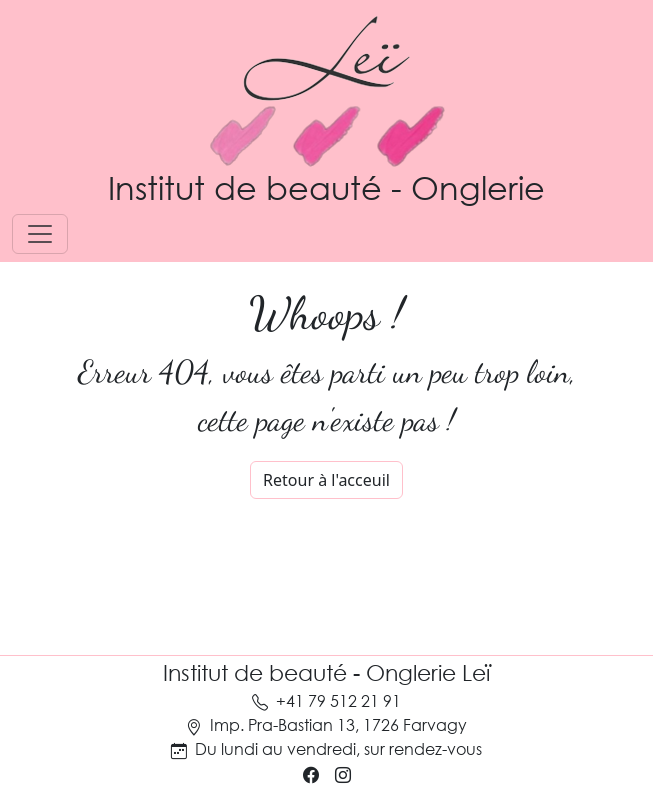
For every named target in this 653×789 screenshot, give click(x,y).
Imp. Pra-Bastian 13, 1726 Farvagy (338, 724)
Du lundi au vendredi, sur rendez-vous (338, 748)
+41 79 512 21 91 (338, 700)
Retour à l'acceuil (326, 480)
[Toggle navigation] (40, 234)
